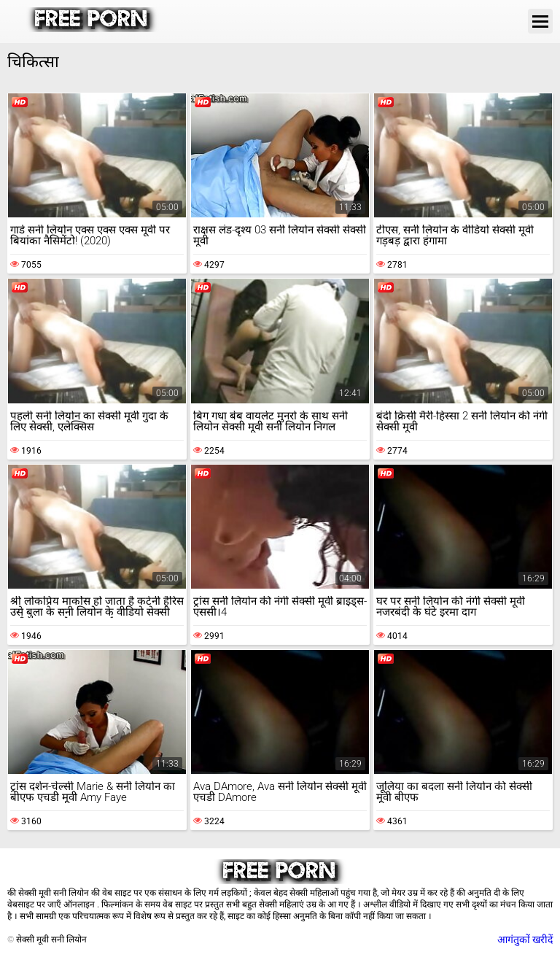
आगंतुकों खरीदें (525, 939)
